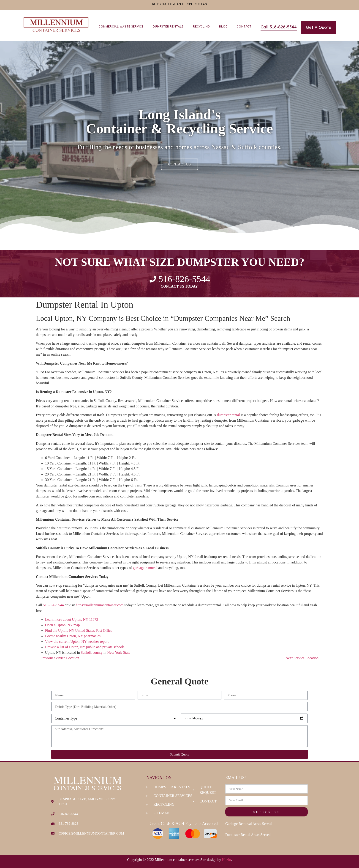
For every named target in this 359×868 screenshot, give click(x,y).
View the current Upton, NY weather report (77, 641)
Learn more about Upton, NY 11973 (72, 619)
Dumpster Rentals (168, 27)
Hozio (227, 860)
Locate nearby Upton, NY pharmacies (73, 636)
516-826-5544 (53, 605)
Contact (244, 27)
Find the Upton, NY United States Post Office (79, 630)
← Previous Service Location (58, 658)
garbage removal (145, 568)
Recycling (201, 27)
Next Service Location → (304, 658)
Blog (223, 27)
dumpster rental (228, 415)
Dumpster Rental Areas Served (248, 835)
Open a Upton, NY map (63, 625)
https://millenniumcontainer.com (100, 605)
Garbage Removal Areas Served (249, 824)
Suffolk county (92, 652)
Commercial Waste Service (121, 27)
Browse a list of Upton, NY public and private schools (85, 647)
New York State (119, 652)
